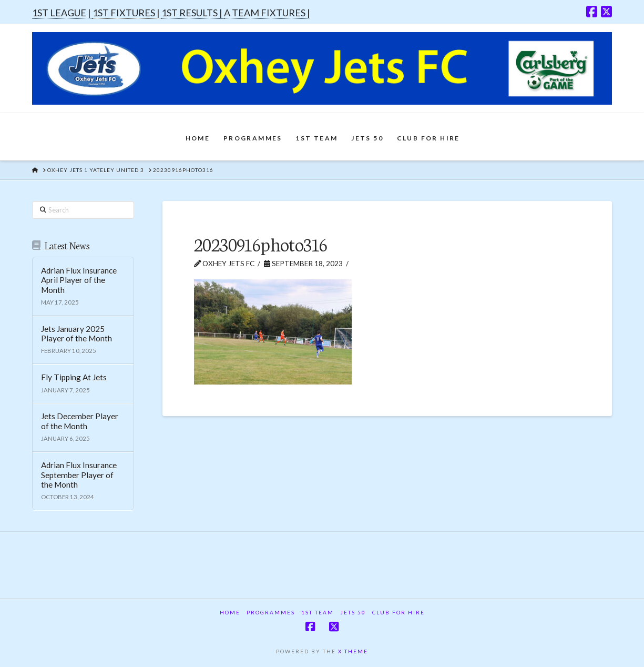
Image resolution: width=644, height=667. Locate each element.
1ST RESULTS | (193, 13)
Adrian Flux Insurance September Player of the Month (79, 475)
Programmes (271, 612)
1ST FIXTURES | (127, 13)
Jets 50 (353, 612)
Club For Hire (398, 612)
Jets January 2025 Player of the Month (76, 334)
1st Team (318, 612)
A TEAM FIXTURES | (267, 13)
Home (230, 612)
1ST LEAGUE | (62, 13)
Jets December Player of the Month (80, 421)
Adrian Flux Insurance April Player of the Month (79, 280)
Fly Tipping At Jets (74, 377)
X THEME (353, 651)
